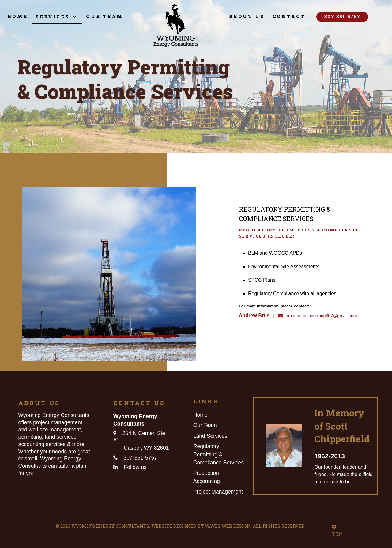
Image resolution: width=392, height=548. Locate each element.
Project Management (218, 492)
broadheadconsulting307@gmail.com (317, 315)
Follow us (135, 467)
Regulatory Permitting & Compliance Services (219, 454)
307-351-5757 (342, 16)
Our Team (205, 425)
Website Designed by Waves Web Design (201, 526)
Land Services (210, 436)
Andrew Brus (253, 315)
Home (200, 415)
